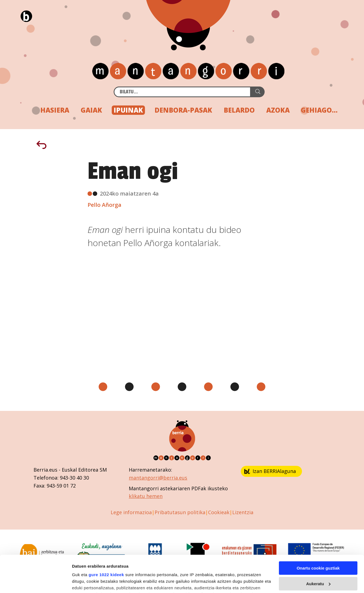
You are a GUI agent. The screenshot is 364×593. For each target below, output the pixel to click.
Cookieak (219, 512)
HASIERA (55, 110)
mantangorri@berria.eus (158, 478)
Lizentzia (243, 512)
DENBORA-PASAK (183, 110)
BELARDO (239, 110)
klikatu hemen (146, 496)
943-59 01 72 (61, 486)
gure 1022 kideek (106, 541)
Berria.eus (45, 470)
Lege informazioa (131, 512)
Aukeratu (318, 549)
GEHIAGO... (319, 110)
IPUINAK (128, 110)
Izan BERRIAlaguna (270, 471)
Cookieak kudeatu (90, 583)
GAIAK (91, 110)
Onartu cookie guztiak (318, 534)
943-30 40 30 (74, 478)
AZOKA (278, 110)
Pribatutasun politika (180, 512)
